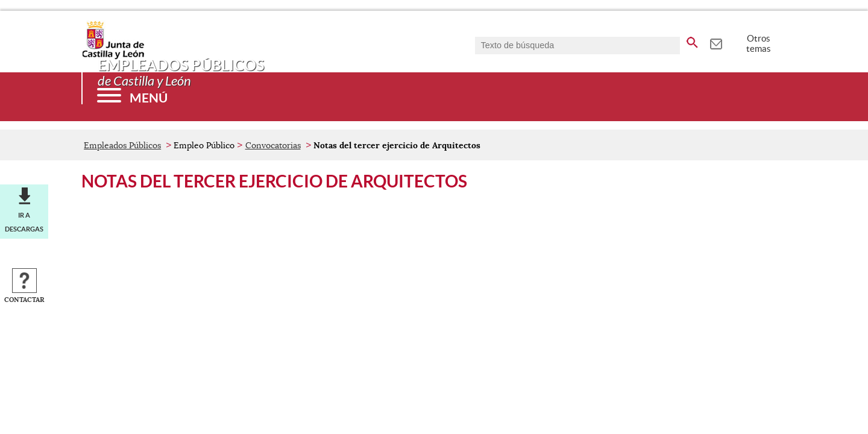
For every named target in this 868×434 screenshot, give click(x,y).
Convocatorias (273, 145)
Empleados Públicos (122, 145)
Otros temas (759, 43)
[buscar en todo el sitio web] (692, 40)
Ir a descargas (24, 222)
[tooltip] (716, 42)
